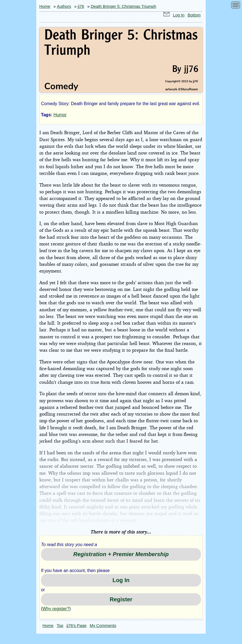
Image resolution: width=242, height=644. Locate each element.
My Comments (103, 626)
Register (121, 599)
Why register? (56, 609)
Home (45, 6)
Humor (60, 115)
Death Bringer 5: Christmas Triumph (124, 6)
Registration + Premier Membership (121, 554)
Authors (64, 6)
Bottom (194, 15)
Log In (179, 15)
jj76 (81, 6)
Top (60, 626)
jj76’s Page (76, 626)
